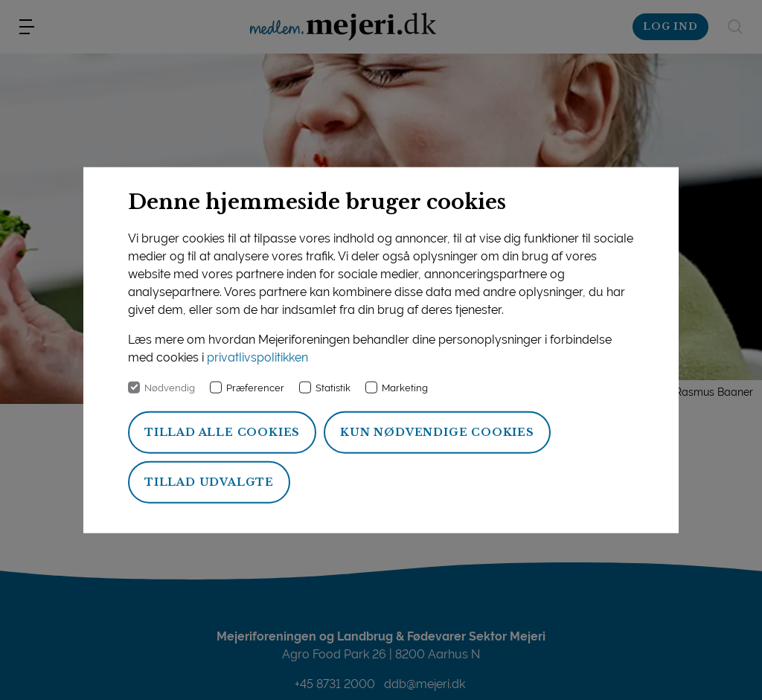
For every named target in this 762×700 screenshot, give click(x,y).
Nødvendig (170, 388)
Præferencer (255, 388)
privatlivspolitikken (257, 357)
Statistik (333, 388)
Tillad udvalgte (209, 482)
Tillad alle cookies (222, 432)
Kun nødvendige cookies (437, 432)
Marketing (405, 388)
